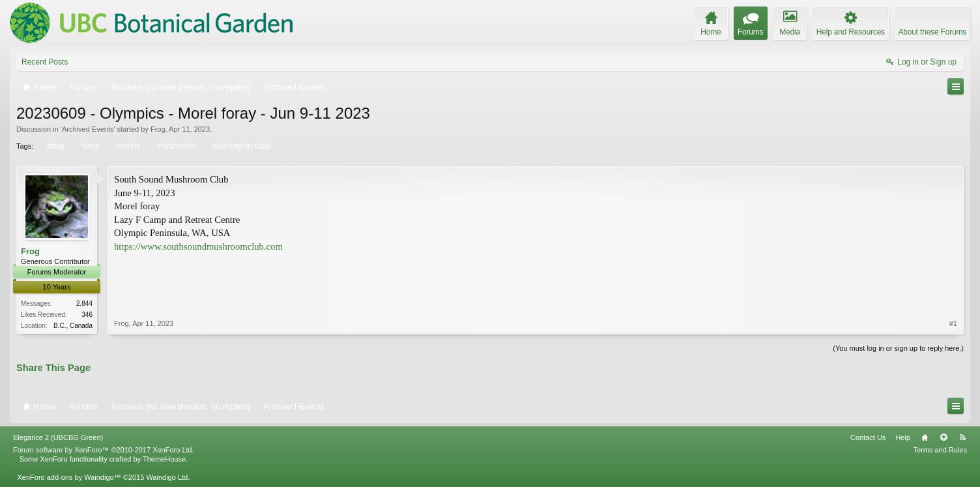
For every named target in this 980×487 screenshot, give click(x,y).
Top (944, 437)
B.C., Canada (73, 326)
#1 (953, 323)
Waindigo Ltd (167, 477)
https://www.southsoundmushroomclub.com (198, 246)
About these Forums (932, 32)
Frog (158, 129)
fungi (90, 146)
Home (925, 437)
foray (55, 146)
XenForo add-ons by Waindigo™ (69, 477)
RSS (962, 437)
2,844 (84, 303)
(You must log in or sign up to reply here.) (898, 348)
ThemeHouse (164, 459)
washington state (241, 146)
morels (127, 146)
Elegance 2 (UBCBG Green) (58, 437)
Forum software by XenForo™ (104, 450)
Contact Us (868, 437)
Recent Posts (45, 62)
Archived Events (88, 129)
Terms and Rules (940, 450)
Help (903, 437)
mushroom (175, 146)
